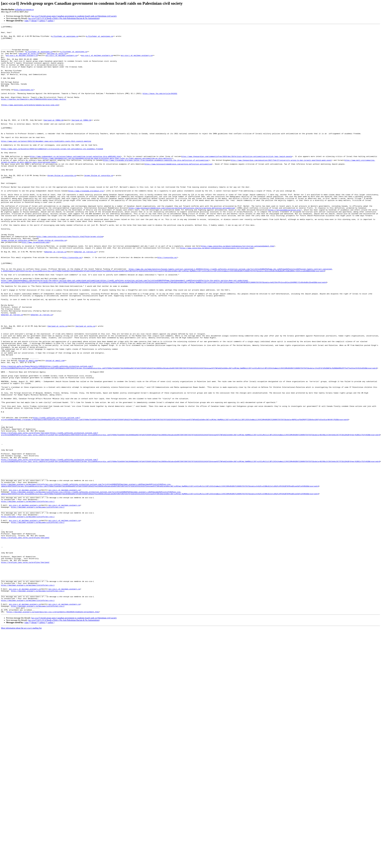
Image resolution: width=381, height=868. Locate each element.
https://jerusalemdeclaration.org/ (285, 246)
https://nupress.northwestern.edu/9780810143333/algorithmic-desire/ (34, 114)
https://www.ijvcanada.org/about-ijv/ (86, 223)
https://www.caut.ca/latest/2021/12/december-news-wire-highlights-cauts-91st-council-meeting (46, 164)
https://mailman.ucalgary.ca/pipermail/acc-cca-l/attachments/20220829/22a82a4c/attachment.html (53, 728)
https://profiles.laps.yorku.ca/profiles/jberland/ (25, 639)
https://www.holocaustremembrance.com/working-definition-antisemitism (178, 191)
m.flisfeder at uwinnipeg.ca (65, 38)
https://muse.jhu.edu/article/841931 (160, 107)
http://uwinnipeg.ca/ (24, 102)
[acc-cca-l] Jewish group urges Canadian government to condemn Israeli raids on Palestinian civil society (74, 16)
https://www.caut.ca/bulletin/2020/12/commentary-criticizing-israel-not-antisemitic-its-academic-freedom (52, 173)
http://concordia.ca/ (72, 303)
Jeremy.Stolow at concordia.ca (62, 205)
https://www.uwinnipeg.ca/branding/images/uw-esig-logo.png (30, 121)
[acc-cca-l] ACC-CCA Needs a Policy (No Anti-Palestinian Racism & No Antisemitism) (64, 18)
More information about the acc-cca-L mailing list (21, 745)
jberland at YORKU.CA (53, 139)
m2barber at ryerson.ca (24, 9)
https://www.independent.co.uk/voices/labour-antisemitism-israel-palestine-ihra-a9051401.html (75, 182)
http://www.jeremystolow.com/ (36, 285)
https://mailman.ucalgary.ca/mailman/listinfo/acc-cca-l (28, 596)
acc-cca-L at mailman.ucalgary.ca (22, 61)
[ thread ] (34, 21)
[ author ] (51, 21)
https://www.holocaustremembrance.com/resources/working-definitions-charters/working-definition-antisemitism (182, 244)
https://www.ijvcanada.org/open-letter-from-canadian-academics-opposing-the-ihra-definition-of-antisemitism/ (156, 187)
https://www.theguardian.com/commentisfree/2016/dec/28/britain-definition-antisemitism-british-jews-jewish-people (237, 182)
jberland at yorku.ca (29, 59)
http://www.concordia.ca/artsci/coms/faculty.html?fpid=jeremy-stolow (70, 278)
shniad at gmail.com (28, 427)
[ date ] (27, 21)
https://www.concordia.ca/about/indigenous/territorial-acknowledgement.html (238, 290)
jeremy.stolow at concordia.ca (15, 283)
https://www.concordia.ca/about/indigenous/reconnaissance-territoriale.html (217, 292)
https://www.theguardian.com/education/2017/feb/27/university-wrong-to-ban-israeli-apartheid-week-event (281, 187)
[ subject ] (42, 21)
